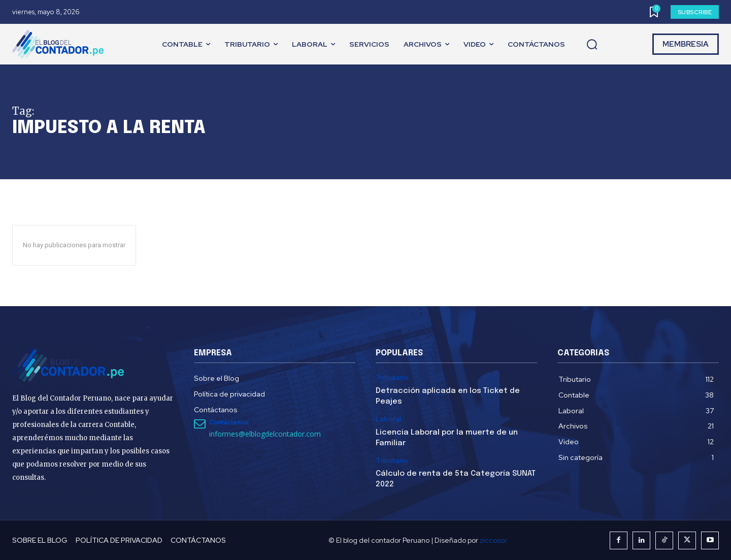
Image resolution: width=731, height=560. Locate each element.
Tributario (392, 377)
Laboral (388, 419)
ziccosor (493, 540)
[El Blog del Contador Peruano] (60, 44)
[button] (592, 45)
